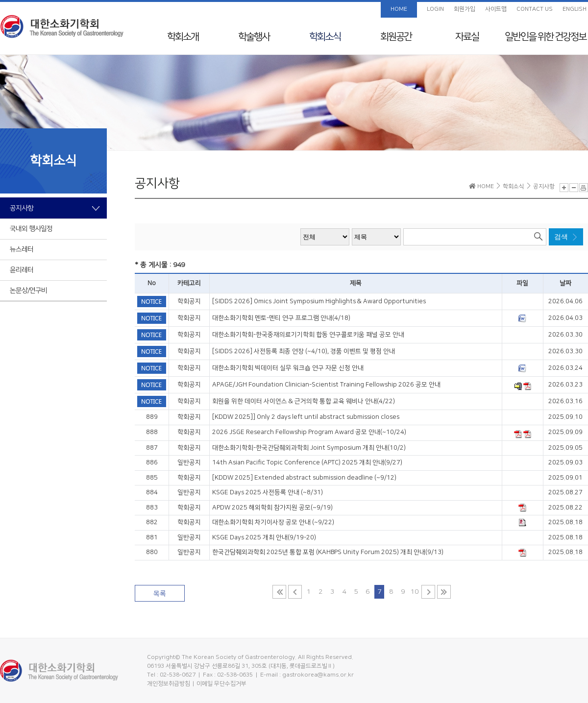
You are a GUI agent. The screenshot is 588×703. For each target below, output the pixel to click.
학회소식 (325, 37)
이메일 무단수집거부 (221, 684)
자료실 (467, 37)
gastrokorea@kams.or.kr (318, 675)
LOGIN (435, 9)
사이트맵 (496, 9)
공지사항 (22, 208)
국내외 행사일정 (31, 229)
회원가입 (465, 9)
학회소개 (183, 37)
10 (415, 592)
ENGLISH (575, 9)
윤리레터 (22, 270)
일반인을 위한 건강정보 (545, 37)
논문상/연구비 (28, 291)
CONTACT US (535, 9)
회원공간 (396, 37)
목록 (160, 594)
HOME (399, 9)
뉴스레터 (22, 249)
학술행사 (254, 37)
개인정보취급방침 (169, 684)
